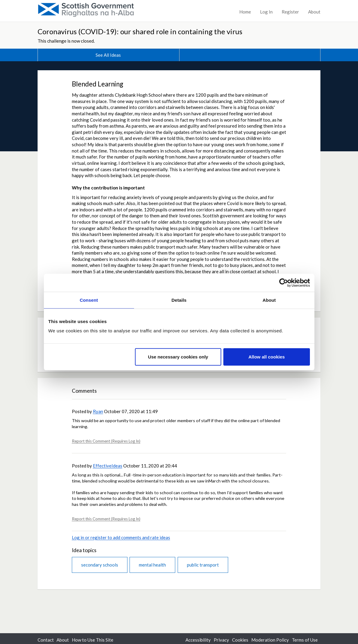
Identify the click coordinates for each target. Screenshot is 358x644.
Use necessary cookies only (178, 357)
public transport (203, 565)
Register (290, 12)
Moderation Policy (270, 640)
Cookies (240, 640)
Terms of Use (305, 640)
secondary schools (100, 565)
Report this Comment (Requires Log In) (106, 441)
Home (245, 12)
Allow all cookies (267, 357)
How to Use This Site (93, 640)
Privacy (221, 640)
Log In (266, 12)
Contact (46, 640)
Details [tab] (179, 300)
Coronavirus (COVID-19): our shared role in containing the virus (140, 31)
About (314, 12)
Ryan (98, 411)
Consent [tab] (89, 300)
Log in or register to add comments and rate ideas (121, 537)
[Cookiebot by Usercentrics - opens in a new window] (284, 283)
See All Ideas (108, 55)
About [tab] (269, 300)
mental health (152, 565)
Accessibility (198, 640)
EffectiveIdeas (108, 466)
